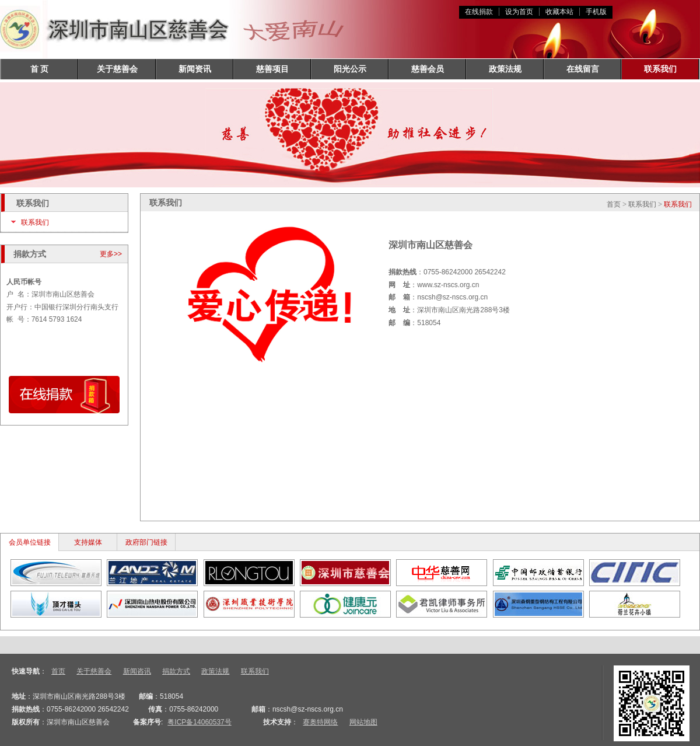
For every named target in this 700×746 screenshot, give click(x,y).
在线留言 (583, 69)
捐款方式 (176, 671)
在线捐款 (479, 12)
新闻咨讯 (137, 671)
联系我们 (660, 69)
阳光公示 (350, 69)
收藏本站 (559, 12)
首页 (614, 204)
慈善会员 (428, 69)
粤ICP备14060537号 (199, 722)
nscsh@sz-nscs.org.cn (452, 297)
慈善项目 (272, 69)
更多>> (111, 254)
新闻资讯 (195, 69)
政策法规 (505, 69)
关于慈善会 (117, 69)
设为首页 (519, 12)
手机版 (596, 12)
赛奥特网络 (320, 722)
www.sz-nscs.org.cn (448, 285)
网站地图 (363, 722)
